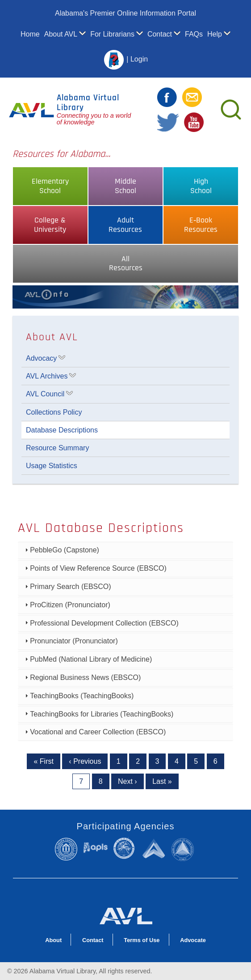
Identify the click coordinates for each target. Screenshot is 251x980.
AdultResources (125, 225)
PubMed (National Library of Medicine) (91, 659)
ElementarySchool (50, 186)
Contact (160, 34)
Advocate (193, 940)
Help (215, 34)
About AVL (61, 34)
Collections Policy (54, 412)
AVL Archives (47, 376)
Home (30, 34)
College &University (50, 225)
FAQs (194, 34)
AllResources (126, 264)
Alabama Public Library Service (96, 847)
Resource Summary (57, 448)
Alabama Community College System (68, 849)
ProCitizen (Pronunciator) (70, 605)
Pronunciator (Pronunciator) (74, 641)
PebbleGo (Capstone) (65, 550)
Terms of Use (142, 940)
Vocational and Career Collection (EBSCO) (98, 732)
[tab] (125, 550)
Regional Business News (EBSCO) (85, 677)
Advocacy (41, 358)
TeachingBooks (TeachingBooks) (82, 696)
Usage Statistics (52, 466)
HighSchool (201, 186)
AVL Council (45, 394)
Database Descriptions (62, 430)
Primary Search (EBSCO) (70, 587)
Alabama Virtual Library (88, 103)
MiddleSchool (125, 186)
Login (139, 60)
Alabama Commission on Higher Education (184, 849)
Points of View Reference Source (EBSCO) (98, 568)
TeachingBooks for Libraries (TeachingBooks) (102, 714)
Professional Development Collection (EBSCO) (104, 623)
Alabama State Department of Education (125, 848)
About (53, 940)
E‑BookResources (201, 225)
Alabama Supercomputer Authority (155, 848)
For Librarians (112, 34)
